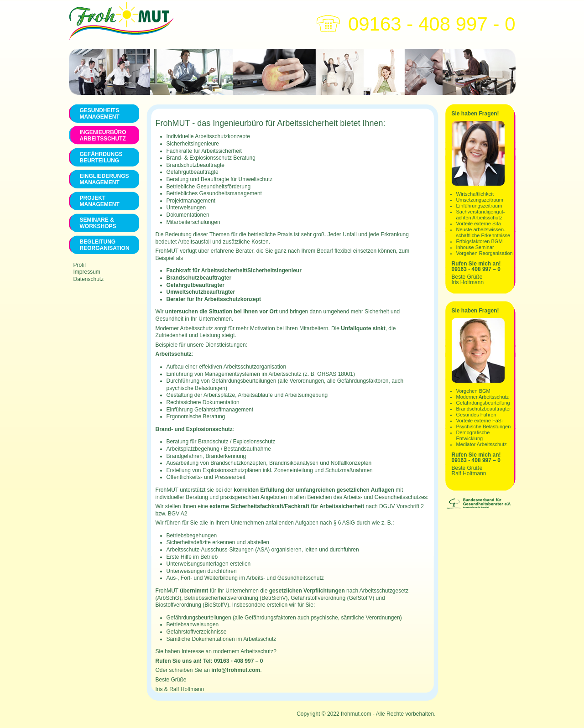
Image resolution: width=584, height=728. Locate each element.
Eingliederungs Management (104, 179)
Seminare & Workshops (98, 223)
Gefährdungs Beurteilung (101, 157)
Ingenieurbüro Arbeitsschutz (103, 135)
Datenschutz (89, 279)
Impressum (87, 272)
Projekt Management (100, 201)
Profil (80, 265)
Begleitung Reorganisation (104, 245)
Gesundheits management (100, 114)
